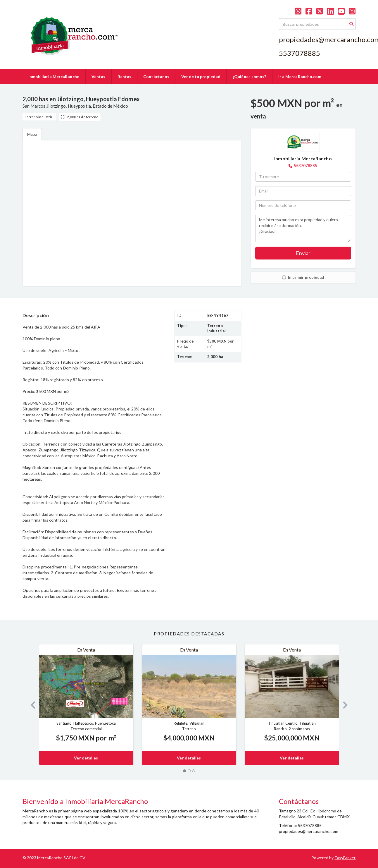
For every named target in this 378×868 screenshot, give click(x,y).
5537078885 (306, 165)
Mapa (32, 134)
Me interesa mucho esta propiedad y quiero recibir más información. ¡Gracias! (303, 228)
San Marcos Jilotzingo (44, 106)
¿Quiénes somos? (249, 77)
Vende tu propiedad (201, 77)
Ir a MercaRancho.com (300, 77)
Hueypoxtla (79, 106)
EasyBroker (345, 858)
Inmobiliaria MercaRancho (54, 77)
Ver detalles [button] (86, 758)
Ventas (99, 77)
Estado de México (110, 106)
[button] (31, 705)
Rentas (125, 77)
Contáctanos (156, 77)
